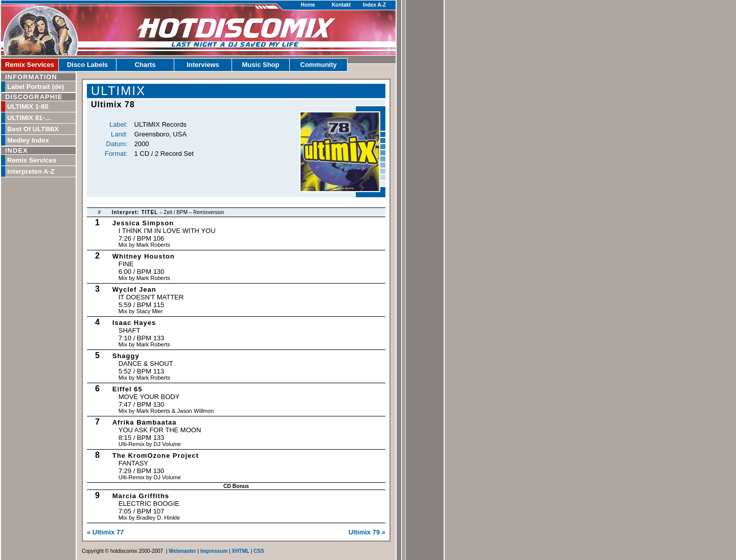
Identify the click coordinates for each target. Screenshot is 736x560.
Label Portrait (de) (36, 87)
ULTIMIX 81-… (29, 118)
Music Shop (261, 65)
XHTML (240, 551)
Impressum (214, 551)
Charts (145, 65)
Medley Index (28, 140)
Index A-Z (374, 5)
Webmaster (182, 551)
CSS (259, 551)
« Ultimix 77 (105, 532)
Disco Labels (87, 65)
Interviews (203, 65)
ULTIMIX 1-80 (28, 107)
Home (308, 5)
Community (318, 65)
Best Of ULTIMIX (33, 129)
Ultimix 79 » (367, 532)
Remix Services (30, 65)
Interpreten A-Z (31, 171)
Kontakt (341, 5)
